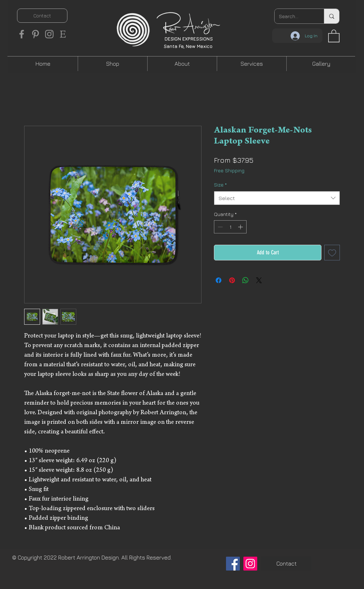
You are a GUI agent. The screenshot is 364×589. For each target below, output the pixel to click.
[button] (334, 36)
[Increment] (241, 227)
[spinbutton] (230, 227)
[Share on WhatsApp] (246, 280)
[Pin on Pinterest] (232, 280)
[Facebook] (22, 34)
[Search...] (294, 16)
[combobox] (277, 198)
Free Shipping (229, 170)
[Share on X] (259, 280)
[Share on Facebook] (219, 280)
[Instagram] (49, 34)
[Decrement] (219, 227)
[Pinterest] (35, 34)
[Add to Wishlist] (332, 253)
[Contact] (42, 16)
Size (220, 185)
